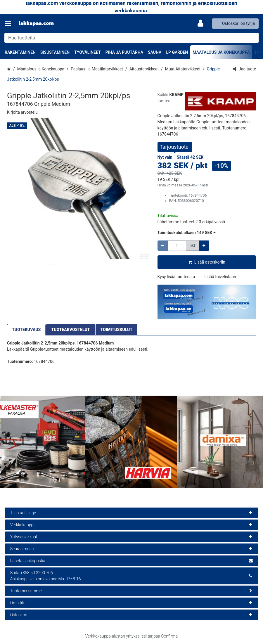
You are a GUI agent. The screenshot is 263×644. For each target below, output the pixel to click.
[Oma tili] (202, 23)
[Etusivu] (36, 24)
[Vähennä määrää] (163, 246)
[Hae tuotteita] (131, 38)
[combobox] (131, 38)
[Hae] (253, 38)
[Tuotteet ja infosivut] (10, 23)
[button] (22, 112)
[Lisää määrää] (204, 246)
